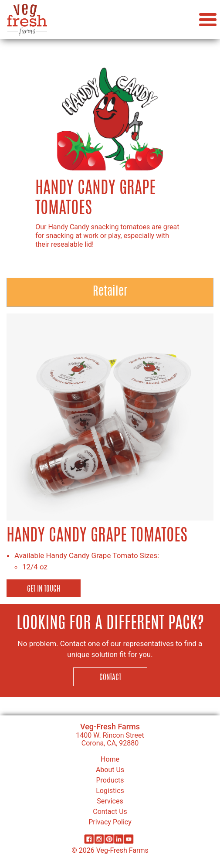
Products (110, 780)
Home (110, 759)
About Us (110, 770)
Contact (110, 678)
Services (110, 801)
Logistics (110, 791)
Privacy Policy (110, 822)
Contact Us (110, 812)
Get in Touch (44, 589)
